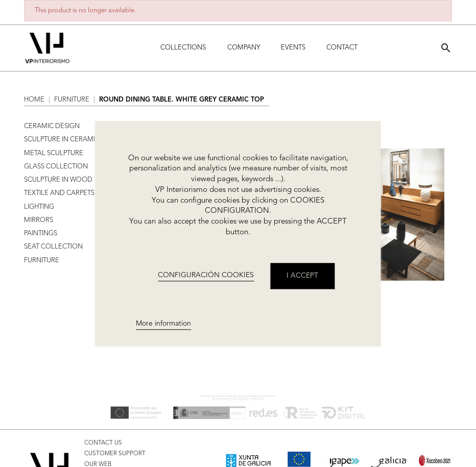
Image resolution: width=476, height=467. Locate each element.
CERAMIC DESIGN (52, 126)
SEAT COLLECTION (53, 247)
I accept (302, 276)
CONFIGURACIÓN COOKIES (206, 276)
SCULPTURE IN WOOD (58, 180)
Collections (183, 48)
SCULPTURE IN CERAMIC (62, 140)
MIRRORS (39, 220)
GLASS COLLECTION (56, 167)
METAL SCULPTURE (54, 153)
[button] (446, 48)
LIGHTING (39, 207)
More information (163, 324)
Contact (342, 48)
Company (244, 48)
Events (293, 48)
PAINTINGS (41, 233)
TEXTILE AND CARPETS (59, 193)
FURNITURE (42, 261)
